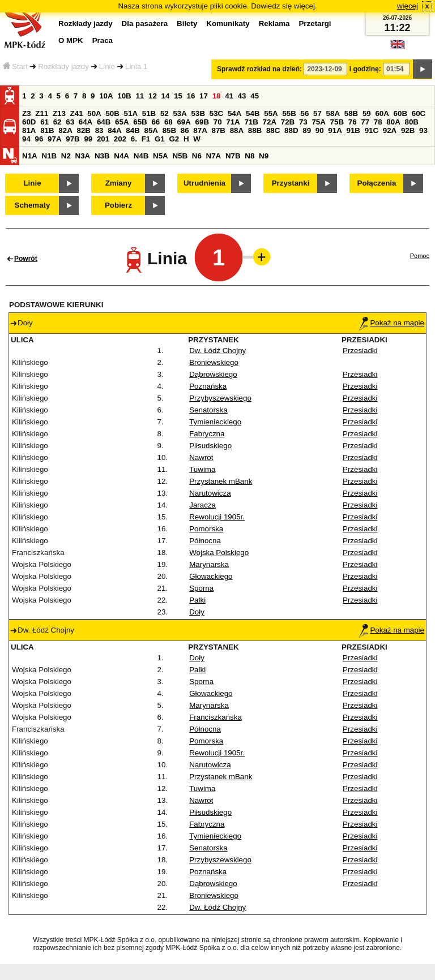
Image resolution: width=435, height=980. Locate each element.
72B (288, 122)
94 (26, 139)
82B (83, 130)
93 (423, 130)
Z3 (27, 113)
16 (191, 96)
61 (44, 122)
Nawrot (201, 457)
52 (165, 113)
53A (180, 113)
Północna (205, 541)
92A (390, 130)
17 (204, 96)
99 (88, 139)
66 (155, 122)
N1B (49, 156)
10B (124, 96)
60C (419, 113)
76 (353, 122)
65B (140, 122)
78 (378, 122)
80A (393, 122)
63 (70, 122)
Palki (197, 600)
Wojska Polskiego (219, 553)
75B (337, 122)
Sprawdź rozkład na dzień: (259, 69)
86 (185, 130)
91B (353, 130)
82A (65, 130)
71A (233, 122)
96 (39, 139)
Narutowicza (210, 493)
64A (86, 122)
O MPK (71, 40)
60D (29, 122)
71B (251, 122)
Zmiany (119, 183)
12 (153, 96)
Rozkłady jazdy (63, 66)
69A (184, 122)
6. (134, 139)
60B (400, 113)
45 (255, 96)
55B (289, 113)
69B (202, 122)
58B (351, 113)
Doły (197, 612)
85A (151, 130)
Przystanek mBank (221, 481)
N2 (66, 156)
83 (99, 130)
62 (57, 122)
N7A (214, 156)
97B (72, 139)
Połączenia (377, 183)
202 (120, 139)
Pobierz (118, 205)
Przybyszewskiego (220, 398)
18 (217, 96)
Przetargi (315, 23)
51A (131, 113)
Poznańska (208, 386)
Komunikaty (228, 23)
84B (133, 130)
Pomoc (420, 256)
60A (382, 113)
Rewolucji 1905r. (217, 517)
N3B (102, 156)
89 (307, 130)
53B (198, 113)
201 (103, 139)
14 (166, 96)
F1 (146, 139)
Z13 (59, 113)
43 (242, 96)
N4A (121, 156)
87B (218, 130)
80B (412, 122)
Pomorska (206, 529)
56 (305, 113)
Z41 (77, 113)
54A (234, 113)
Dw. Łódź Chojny (217, 351)
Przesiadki (360, 351)
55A (271, 113)
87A (200, 130)
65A (122, 122)
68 (169, 122)
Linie (107, 66)
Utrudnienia (204, 183)
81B (47, 130)
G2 (174, 139)
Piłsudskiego (210, 446)
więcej (408, 6)
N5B (180, 156)
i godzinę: (365, 69)
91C (372, 130)
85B (169, 130)
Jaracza (202, 505)
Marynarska (209, 564)
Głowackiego (211, 576)
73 (303, 122)
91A (335, 130)
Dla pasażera (145, 23)
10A (106, 96)
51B (149, 113)
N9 (264, 156)
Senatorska (208, 410)
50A (94, 113)
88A (237, 130)
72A (270, 122)
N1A (30, 156)
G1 (160, 139)
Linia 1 (136, 66)
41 (229, 96)
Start (15, 66)
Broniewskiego (214, 362)
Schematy (33, 205)
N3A (83, 156)
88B (255, 130)
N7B (233, 156)
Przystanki (291, 183)
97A (54, 139)
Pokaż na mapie (391, 323)
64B (104, 122)
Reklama (274, 23)
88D (291, 130)
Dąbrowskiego (213, 374)
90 (320, 130)
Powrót (26, 259)
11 (140, 96)
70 (218, 122)
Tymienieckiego (215, 422)
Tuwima (202, 469)
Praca (103, 40)
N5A (161, 156)
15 (178, 96)
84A (114, 130)
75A (318, 122)
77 (365, 122)
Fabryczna (207, 434)
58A (333, 113)
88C (273, 130)
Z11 (42, 113)
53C (216, 113)
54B (253, 113)
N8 (250, 156)
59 (367, 113)
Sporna (201, 588)
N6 (197, 156)
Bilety (187, 23)
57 (317, 113)
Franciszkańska (216, 717)
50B (112, 113)
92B (408, 130)
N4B (141, 156)
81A (29, 130)
